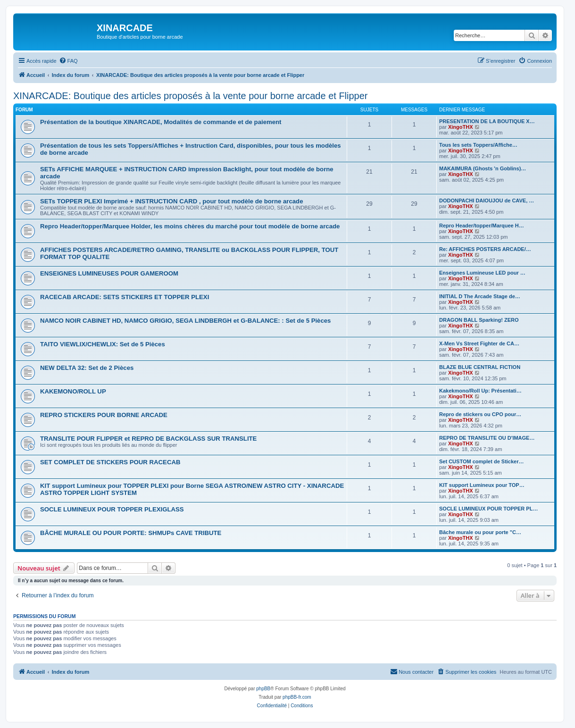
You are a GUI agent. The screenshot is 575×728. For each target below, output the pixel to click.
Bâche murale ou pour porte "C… (480, 532)
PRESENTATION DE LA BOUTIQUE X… (487, 121)
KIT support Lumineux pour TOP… (482, 485)
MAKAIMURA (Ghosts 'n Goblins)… (483, 168)
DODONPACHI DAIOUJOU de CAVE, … (487, 201)
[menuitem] (68, 61)
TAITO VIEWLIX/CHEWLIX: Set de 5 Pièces (103, 344)
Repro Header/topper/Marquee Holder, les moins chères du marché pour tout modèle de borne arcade (190, 226)
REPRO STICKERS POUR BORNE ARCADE (104, 415)
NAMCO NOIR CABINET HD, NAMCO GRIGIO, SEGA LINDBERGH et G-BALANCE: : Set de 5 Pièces (185, 321)
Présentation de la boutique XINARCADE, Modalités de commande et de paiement (161, 122)
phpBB (263, 689)
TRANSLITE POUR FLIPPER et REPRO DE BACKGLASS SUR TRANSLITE (148, 439)
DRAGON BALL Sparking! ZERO (479, 320)
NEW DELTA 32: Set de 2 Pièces (87, 368)
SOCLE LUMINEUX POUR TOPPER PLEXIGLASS (112, 509)
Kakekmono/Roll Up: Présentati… (480, 391)
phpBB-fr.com (297, 697)
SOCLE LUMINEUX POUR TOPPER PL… (488, 509)
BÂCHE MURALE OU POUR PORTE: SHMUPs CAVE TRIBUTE (131, 533)
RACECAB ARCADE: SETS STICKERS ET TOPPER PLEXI (125, 297)
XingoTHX (461, 127)
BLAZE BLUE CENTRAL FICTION (480, 367)
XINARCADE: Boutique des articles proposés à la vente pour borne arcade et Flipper (191, 96)
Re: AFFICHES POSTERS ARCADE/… (485, 249)
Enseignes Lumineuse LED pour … (482, 273)
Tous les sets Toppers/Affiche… (478, 145)
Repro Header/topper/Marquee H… (482, 226)
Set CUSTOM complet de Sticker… (482, 461)
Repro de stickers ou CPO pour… (480, 414)
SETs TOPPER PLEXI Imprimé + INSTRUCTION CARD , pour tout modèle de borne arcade (172, 201)
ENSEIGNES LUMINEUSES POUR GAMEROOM (109, 273)
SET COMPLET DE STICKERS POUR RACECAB (110, 462)
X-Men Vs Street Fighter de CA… (479, 343)
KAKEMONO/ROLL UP (73, 391)
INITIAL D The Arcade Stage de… (480, 296)
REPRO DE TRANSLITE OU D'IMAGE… (487, 438)
